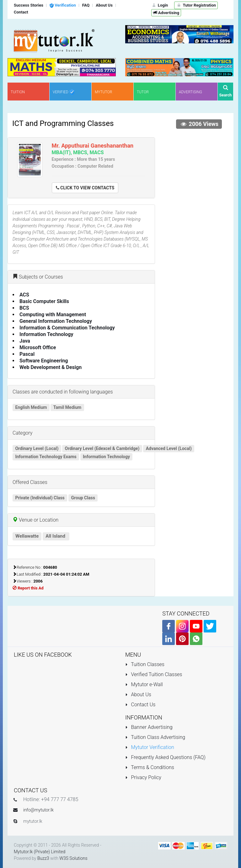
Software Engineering (44, 361)
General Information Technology (56, 321)
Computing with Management (53, 315)
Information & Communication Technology (67, 328)
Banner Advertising (149, 727)
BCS (24, 308)
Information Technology (46, 334)
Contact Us (140, 705)
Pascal (27, 354)
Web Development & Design (51, 367)
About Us (138, 694)
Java (25, 341)
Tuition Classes (145, 664)
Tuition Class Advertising (155, 737)
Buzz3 (43, 858)
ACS (24, 295)
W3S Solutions (73, 858)
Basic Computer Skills (44, 301)
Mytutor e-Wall (144, 684)
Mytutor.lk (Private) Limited (40, 852)
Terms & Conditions (150, 767)
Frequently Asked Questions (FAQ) (165, 757)
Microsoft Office (38, 347)
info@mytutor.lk (38, 810)
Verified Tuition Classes (154, 674)
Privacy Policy (143, 777)
